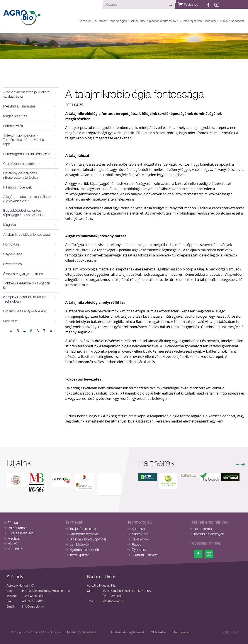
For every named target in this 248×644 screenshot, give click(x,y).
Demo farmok (204, 529)
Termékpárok (79, 555)
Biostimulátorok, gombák (88, 539)
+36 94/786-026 (33, 601)
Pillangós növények (18, 187)
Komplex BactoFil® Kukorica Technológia (25, 299)
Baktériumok (138, 21)
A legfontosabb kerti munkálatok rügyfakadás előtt (27, 199)
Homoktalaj (12, 244)
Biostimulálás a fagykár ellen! (25, 311)
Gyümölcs (139, 550)
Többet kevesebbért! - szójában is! (27, 285)
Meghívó (10, 225)
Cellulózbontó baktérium (21, 164)
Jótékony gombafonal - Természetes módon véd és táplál (24, 140)
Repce (136, 544)
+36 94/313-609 (33, 596)
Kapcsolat (238, 21)
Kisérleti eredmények (163, 21)
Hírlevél (223, 21)
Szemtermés (13, 264)
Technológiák (118, 21)
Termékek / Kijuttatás (93, 21)
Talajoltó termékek (83, 529)
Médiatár (210, 21)
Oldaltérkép (159, 632)
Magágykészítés (15, 116)
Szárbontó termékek (85, 534)
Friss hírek (11, 321)
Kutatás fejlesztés (190, 21)
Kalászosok (140, 539)
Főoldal (13, 523)
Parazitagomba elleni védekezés (27, 154)
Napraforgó (140, 534)
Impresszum (183, 632)
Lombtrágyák (79, 544)
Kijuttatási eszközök (84, 550)
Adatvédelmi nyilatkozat (127, 632)
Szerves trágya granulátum (23, 274)
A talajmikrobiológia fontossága (26, 234)
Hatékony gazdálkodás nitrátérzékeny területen (21, 175)
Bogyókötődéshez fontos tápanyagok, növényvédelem (24, 213)
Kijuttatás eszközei (145, 555)
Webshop (188, 4)
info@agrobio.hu (33, 606)
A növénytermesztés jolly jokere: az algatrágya (27, 94)
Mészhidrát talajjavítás (19, 106)
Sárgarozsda (13, 254)
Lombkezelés (13, 126)
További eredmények (209, 534)
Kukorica (138, 529)
